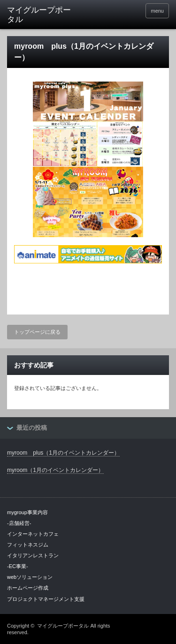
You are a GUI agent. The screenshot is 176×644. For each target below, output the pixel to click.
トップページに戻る (37, 332)
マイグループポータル (63, 626)
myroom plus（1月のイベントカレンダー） (63, 453)
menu (157, 11)
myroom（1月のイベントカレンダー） (55, 470)
